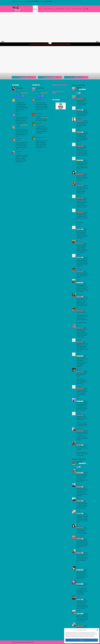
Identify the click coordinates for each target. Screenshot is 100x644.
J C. (77, 241)
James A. (79, 143)
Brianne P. (79, 280)
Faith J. (78, 172)
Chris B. (78, 511)
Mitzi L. (78, 183)
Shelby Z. (79, 325)
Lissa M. (78, 353)
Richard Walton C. (80, 536)
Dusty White (39, 99)
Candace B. (79, 386)
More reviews (20, 165)
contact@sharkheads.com (75, 1)
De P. (78, 567)
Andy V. (78, 413)
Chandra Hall (39, 123)
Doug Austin (18, 139)
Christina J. (79, 118)
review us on (20, 96)
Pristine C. (79, 597)
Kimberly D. (79, 339)
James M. (79, 498)
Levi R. (78, 484)
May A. (78, 581)
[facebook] (83, 4)
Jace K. (78, 157)
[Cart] (85, 9)
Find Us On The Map (60, 1)
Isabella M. (79, 470)
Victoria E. (79, 269)
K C (16, 99)
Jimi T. (78, 398)
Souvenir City (40, 88)
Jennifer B (18, 126)
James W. (79, 369)
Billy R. (78, 294)
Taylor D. (78, 195)
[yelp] (87, 4)
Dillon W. (78, 226)
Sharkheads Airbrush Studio (59, 92)
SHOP (76, 77)
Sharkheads (19, 88)
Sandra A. (79, 129)
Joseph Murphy (19, 152)
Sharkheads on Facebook (59, 85)
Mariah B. (79, 308)
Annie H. (78, 611)
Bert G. (78, 623)
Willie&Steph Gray (40, 137)
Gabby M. (79, 550)
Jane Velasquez (39, 113)
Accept (82, 640)
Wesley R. (79, 107)
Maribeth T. (79, 428)
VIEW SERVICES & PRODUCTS (50, 77)
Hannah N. (79, 255)
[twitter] (85, 4)
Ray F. (78, 442)
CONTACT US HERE (24, 77)
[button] (97, 630)
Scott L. (78, 96)
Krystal (17, 113)
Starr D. (78, 209)
